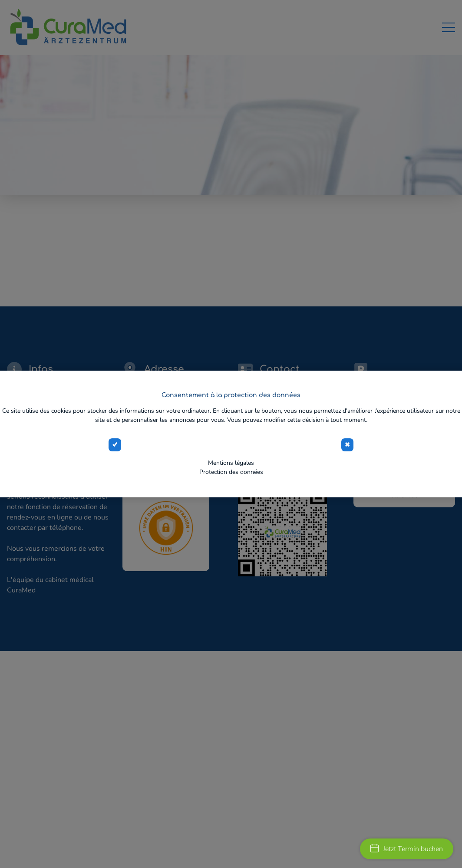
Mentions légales (231, 463)
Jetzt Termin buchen (407, 849)
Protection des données (231, 472)
